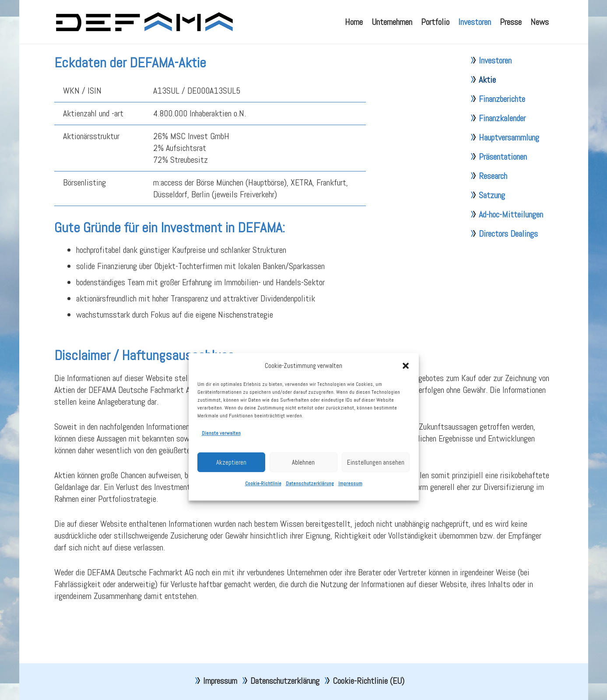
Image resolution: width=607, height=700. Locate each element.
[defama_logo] (144, 22)
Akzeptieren (231, 501)
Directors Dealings (508, 255)
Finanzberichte (502, 121)
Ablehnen (303, 501)
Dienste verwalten (221, 472)
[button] (406, 404)
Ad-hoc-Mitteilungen (511, 236)
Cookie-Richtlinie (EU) (368, 681)
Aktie (487, 101)
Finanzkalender (502, 140)
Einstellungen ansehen (376, 501)
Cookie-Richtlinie (263, 522)
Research (493, 198)
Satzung (492, 217)
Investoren (495, 82)
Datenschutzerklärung (310, 522)
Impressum (350, 522)
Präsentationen (503, 178)
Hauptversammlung (509, 159)
